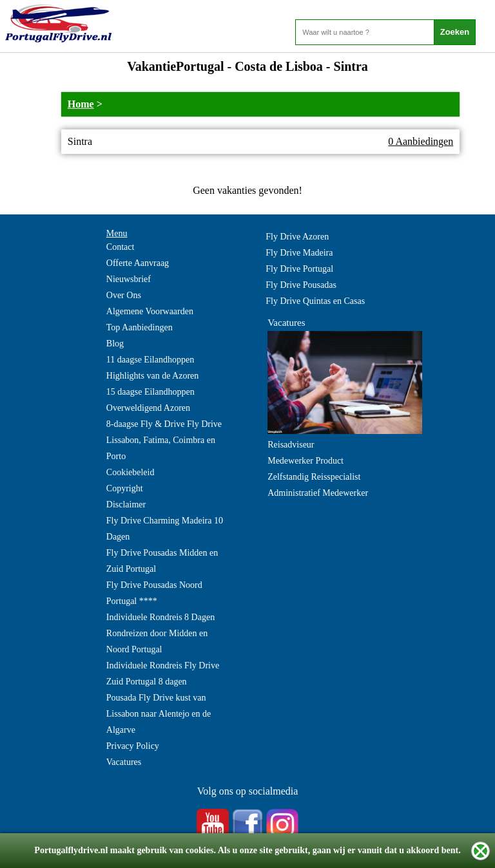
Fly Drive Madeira (299, 253)
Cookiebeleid (131, 472)
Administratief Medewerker (318, 493)
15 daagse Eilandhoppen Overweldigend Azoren (150, 400)
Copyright (125, 488)
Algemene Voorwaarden (150, 311)
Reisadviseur (291, 445)
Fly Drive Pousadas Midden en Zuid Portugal (162, 561)
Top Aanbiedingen (140, 327)
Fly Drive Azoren (297, 237)
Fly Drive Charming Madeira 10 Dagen (165, 529)
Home (81, 104)
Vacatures (124, 762)
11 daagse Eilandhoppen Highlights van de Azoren (152, 368)
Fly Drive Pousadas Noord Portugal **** (154, 593)
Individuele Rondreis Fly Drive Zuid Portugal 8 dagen (163, 674)
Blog (115, 344)
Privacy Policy (133, 746)
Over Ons (124, 295)
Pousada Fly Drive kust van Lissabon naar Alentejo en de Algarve (159, 714)
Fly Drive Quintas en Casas (315, 301)
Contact (121, 247)
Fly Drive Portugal (299, 269)
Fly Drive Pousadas (301, 285)
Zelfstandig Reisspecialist (314, 477)
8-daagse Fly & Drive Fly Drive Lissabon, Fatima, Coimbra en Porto (164, 440)
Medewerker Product (306, 461)
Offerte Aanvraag (138, 263)
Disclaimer (126, 505)
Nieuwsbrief (129, 279)
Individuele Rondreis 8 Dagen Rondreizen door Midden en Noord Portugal (160, 633)
